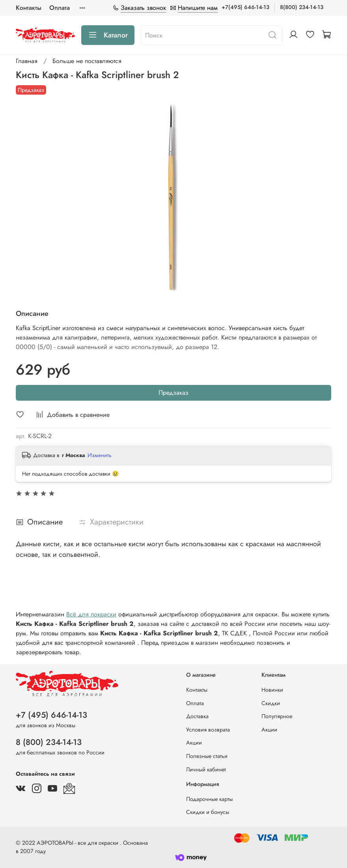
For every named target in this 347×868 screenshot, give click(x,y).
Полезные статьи (207, 756)
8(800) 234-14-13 (302, 7)
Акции (194, 743)
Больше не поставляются (87, 61)
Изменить (100, 455)
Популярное (277, 716)
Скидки (271, 703)
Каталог (108, 35)
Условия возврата (208, 730)
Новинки (272, 690)
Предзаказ (173, 393)
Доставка (197, 716)
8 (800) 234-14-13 (49, 742)
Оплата (60, 8)
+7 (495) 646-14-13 (51, 715)
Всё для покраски (91, 614)
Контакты (29, 8)
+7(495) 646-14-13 (245, 7)
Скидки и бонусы (208, 812)
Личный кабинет (206, 769)
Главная (27, 61)
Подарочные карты (209, 799)
